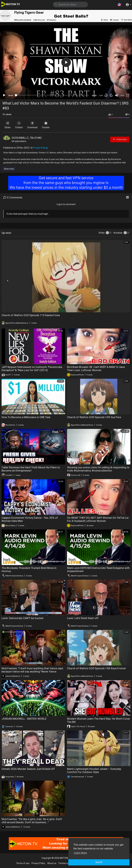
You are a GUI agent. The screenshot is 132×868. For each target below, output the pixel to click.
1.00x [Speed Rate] (101, 95)
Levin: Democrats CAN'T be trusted (22, 618)
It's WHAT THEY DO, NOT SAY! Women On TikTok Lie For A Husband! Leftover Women (98, 519)
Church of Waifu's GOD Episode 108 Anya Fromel (96, 668)
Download (36, 125)
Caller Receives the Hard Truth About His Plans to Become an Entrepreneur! (31, 469)
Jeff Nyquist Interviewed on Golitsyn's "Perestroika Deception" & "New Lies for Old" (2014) (32, 369)
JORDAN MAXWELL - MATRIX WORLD (24, 719)
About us (52, 863)
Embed (21, 125)
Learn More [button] (80, 853)
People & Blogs (41, 148)
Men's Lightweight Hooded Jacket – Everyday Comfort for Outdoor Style (94, 770)
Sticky (102, 233)
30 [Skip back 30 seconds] (106, 95)
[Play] (4, 95)
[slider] (52, 95)
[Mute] (117, 95)
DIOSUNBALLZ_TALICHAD (27, 138)
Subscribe (120, 139)
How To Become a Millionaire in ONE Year (26, 417)
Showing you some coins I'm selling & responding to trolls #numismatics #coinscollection (98, 469)
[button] (119, 4)
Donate (51, 125)
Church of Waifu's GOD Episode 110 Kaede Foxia (31, 315)
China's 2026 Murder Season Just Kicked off (28, 769)
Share (8, 125)
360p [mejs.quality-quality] (122, 95)
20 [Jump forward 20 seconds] (111, 95)
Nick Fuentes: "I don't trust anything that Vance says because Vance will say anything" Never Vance (32, 670)
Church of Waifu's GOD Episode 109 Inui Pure (94, 417)
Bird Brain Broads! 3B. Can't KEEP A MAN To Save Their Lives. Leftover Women (96, 369)
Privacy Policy (38, 863)
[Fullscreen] (128, 95)
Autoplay (118, 233)
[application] (66, 62)
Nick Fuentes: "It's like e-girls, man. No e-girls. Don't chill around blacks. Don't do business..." (32, 821)
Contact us (64, 863)
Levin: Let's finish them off (83, 618)
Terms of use (23, 863)
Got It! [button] (99, 862)
